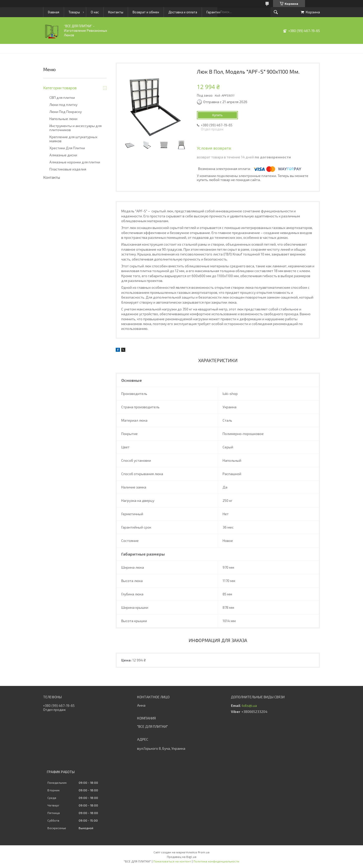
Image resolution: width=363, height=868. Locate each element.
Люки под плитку (63, 105)
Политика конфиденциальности (216, 861)
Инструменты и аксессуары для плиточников (75, 128)
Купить (217, 115)
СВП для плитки (62, 98)
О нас (95, 12)
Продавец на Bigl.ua (182, 857)
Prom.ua (204, 852)
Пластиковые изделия (68, 169)
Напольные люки (63, 119)
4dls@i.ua (249, 706)
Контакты (116, 12)
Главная (54, 12)
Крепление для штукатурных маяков (73, 139)
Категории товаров (60, 88)
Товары (74, 12)
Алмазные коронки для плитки (75, 162)
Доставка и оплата (183, 12)
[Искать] (276, 12)
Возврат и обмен (146, 12)
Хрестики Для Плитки (67, 148)
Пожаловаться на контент (172, 861)
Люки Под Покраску (66, 112)
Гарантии (213, 12)
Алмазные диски (63, 155)
